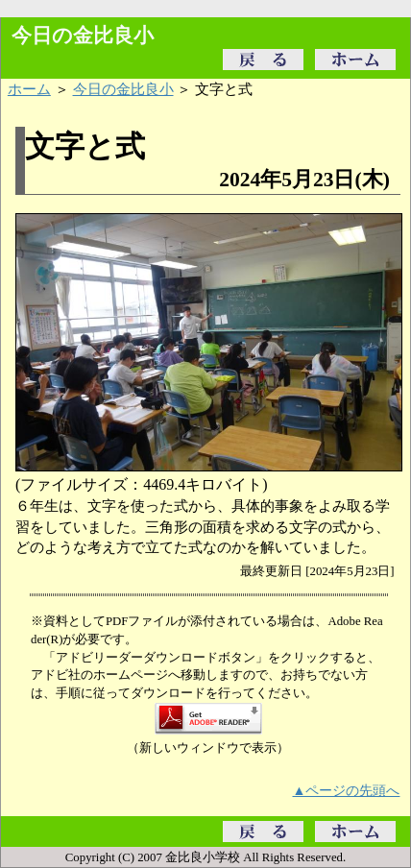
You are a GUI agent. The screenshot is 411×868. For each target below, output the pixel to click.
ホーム (29, 89)
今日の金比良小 (123, 89)
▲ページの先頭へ (347, 790)
